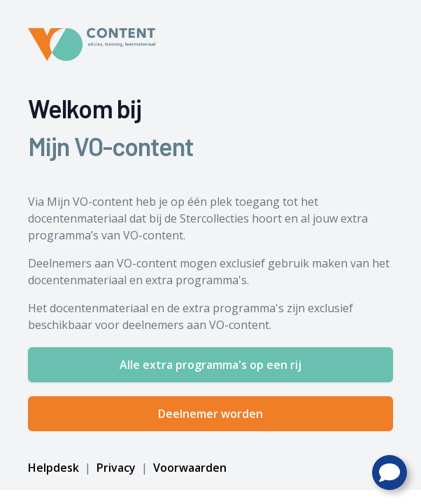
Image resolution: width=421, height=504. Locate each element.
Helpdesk (55, 468)
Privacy (116, 468)
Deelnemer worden (210, 414)
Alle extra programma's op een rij (210, 365)
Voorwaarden (188, 468)
